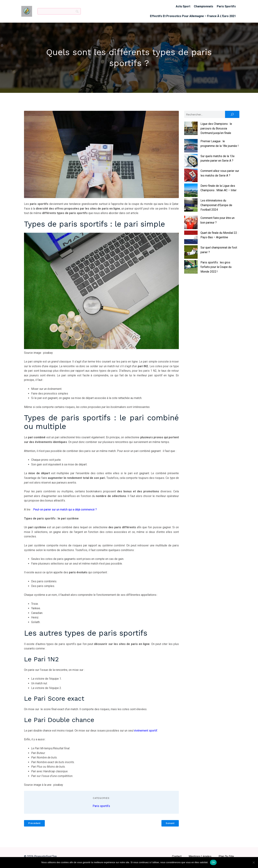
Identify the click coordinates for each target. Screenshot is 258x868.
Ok (213, 862)
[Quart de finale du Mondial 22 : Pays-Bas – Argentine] (191, 240)
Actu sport (183, 7)
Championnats (204, 7)
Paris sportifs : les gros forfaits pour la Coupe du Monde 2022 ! (216, 269)
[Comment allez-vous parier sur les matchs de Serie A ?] (191, 178)
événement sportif (146, 733)
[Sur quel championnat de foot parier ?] (191, 255)
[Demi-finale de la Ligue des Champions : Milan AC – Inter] (191, 193)
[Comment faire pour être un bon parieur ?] (191, 225)
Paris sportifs (226, 7)
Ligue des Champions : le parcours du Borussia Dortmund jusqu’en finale (216, 131)
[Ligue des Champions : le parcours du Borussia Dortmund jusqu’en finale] (191, 131)
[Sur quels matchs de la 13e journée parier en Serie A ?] (191, 163)
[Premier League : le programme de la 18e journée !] (191, 148)
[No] (254, 862)
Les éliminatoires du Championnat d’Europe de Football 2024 (216, 207)
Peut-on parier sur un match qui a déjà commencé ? (65, 512)
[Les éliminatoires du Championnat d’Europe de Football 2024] (191, 208)
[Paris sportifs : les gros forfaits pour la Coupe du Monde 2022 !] (191, 270)
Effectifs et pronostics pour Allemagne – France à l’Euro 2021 (193, 17)
